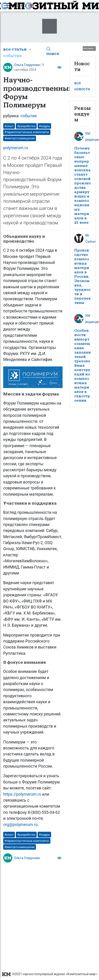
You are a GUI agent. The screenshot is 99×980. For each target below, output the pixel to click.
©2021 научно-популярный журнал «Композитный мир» (49, 974)
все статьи (15, 49)
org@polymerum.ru (20, 825)
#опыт (9, 126)
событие (12, 56)
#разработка (26, 126)
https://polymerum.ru (22, 794)
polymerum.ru (16, 148)
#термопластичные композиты (27, 132)
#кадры (44, 126)
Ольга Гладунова (27, 65)
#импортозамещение (20, 138)
